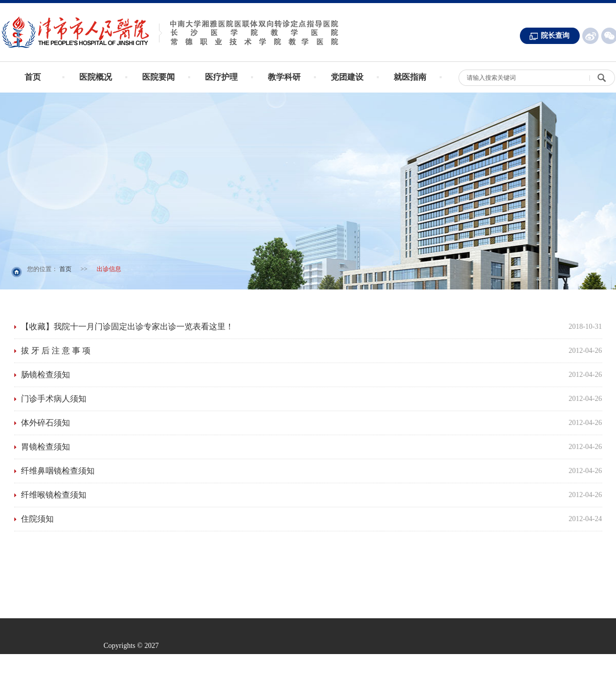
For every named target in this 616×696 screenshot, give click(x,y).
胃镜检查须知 (45, 447)
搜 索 (602, 82)
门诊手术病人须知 (54, 399)
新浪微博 (590, 36)
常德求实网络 (281, 689)
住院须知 (37, 519)
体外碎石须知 (45, 423)
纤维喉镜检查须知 (54, 495)
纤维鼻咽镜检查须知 (58, 471)
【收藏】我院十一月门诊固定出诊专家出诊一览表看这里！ (127, 327)
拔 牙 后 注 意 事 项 (56, 351)
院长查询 (555, 36)
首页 (33, 77)
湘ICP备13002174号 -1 (294, 660)
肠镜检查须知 (45, 375)
